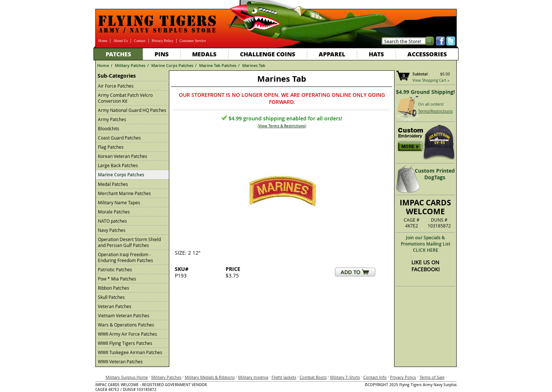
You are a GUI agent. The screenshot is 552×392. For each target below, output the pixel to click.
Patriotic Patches (115, 269)
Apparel (332, 54)
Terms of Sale (432, 377)
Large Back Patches (118, 165)
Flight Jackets (284, 377)
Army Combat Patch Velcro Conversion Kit (125, 98)
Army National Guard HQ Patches (132, 110)
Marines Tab (254, 65)
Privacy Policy (162, 41)
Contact (140, 41)
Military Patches (130, 65)
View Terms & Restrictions (282, 126)
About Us (121, 41)
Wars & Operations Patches (126, 325)
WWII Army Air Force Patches (128, 334)
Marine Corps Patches (172, 65)
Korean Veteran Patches (123, 156)
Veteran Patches (115, 306)
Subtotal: (421, 74)
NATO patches (112, 221)
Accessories (427, 54)
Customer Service (193, 41)
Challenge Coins (268, 54)
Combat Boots (313, 377)
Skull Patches (111, 297)
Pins (162, 54)
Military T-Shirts (345, 377)
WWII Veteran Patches (120, 361)
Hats (376, 54)
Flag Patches (111, 147)
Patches (118, 54)
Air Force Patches (116, 86)
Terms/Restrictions (435, 111)
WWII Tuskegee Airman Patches (130, 352)
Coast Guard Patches (119, 138)
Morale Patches (114, 212)
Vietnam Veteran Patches (124, 315)
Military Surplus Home (127, 377)
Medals (204, 54)
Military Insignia (253, 377)
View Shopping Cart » (431, 80)
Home (103, 41)
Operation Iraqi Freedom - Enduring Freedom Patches (125, 257)
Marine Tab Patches (218, 65)
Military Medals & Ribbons (210, 377)
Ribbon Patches (114, 288)
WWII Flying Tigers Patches (125, 343)
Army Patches (112, 119)
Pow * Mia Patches (117, 279)
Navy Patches (112, 230)
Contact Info (375, 377)
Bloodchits (109, 128)
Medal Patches (113, 184)
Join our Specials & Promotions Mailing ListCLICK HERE (426, 244)
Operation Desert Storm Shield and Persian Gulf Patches (129, 242)
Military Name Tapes (119, 202)
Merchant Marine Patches (124, 193)
